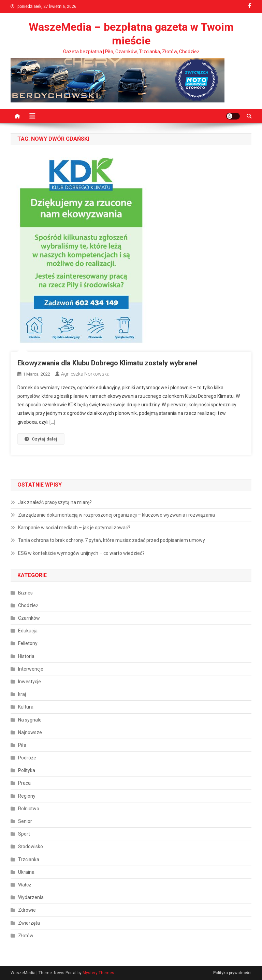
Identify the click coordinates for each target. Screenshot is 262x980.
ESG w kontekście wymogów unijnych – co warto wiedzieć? (81, 553)
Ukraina (26, 872)
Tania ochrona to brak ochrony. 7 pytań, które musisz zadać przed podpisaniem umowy (112, 540)
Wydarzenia (31, 897)
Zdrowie (27, 910)
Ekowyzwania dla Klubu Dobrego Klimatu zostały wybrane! (107, 363)
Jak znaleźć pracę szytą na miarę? (55, 502)
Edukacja (28, 631)
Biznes (25, 593)
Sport (24, 834)
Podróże (27, 758)
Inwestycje (30, 682)
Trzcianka (29, 859)
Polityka (27, 770)
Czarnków (29, 618)
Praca (24, 783)
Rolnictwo (29, 809)
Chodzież (28, 605)
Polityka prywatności (232, 973)
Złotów (26, 936)
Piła (22, 745)
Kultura (26, 707)
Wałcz (25, 885)
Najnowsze (30, 732)
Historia (26, 656)
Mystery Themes (98, 973)
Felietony (28, 643)
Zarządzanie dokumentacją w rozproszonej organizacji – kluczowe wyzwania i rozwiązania (117, 515)
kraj (22, 694)
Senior (25, 821)
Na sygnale (30, 720)
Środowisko (31, 846)
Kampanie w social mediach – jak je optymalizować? (74, 528)
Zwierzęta (29, 923)
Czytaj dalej (41, 439)
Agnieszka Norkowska (85, 374)
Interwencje (31, 669)
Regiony (27, 796)
